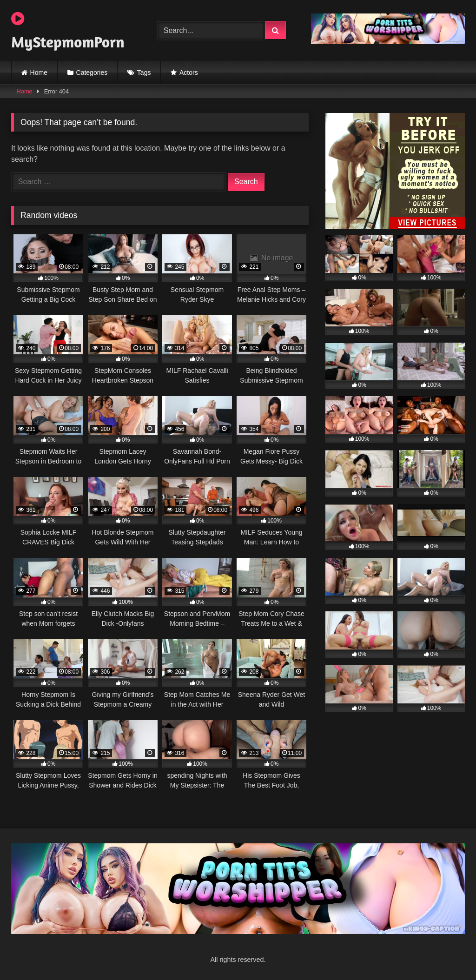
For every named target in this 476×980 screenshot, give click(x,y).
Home (39, 73)
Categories (92, 73)
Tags (144, 73)
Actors (189, 73)
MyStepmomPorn (68, 31)
